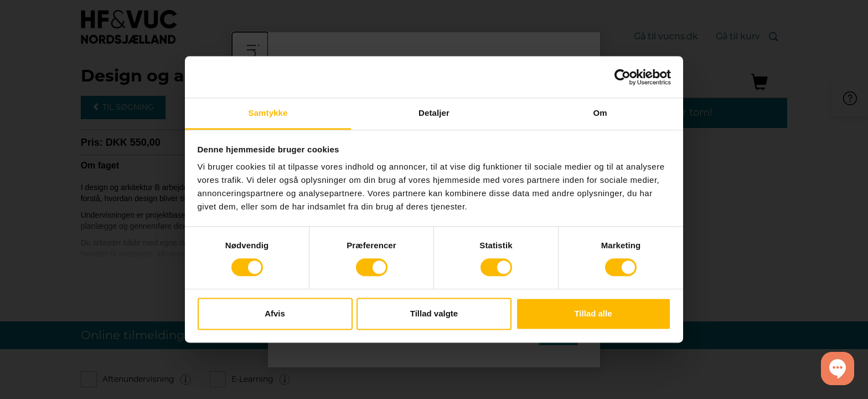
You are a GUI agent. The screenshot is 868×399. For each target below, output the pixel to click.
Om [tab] (600, 113)
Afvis (275, 313)
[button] (838, 369)
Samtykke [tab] (268, 113)
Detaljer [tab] (434, 113)
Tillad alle (593, 313)
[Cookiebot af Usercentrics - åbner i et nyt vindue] (622, 77)
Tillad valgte (434, 313)
